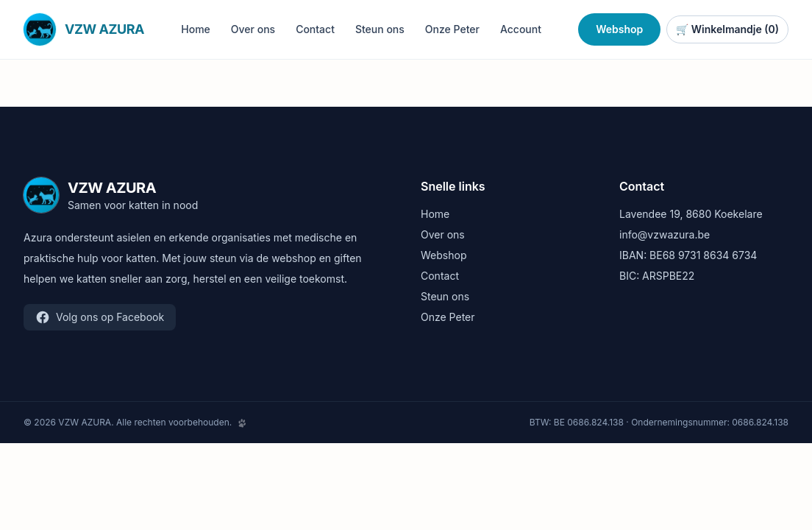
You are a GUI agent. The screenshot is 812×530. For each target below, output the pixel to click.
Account (521, 29)
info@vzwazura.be (665, 234)
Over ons (253, 29)
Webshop (619, 29)
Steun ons (380, 29)
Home (196, 29)
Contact (315, 29)
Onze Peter (452, 29)
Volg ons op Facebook (100, 317)
